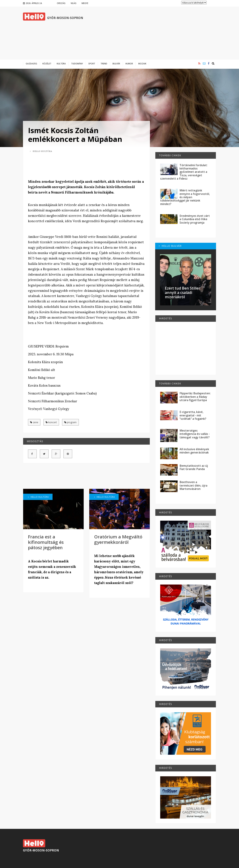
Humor (129, 64)
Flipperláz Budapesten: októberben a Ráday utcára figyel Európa (195, 397)
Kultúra (61, 64)
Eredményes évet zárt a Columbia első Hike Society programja (195, 219)
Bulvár (116, 64)
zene (34, 422)
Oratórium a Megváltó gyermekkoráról (118, 539)
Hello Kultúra (41, 151)
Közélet (47, 64)
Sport (92, 64)
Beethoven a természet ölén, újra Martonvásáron (193, 485)
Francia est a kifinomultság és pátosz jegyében (46, 542)
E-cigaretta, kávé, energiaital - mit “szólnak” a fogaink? (193, 415)
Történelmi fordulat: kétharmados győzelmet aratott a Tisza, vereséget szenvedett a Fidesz (184, 172)
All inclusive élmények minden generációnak (194, 451)
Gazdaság (31, 64)
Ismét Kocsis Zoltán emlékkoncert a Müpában (75, 135)
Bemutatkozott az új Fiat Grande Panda (194, 467)
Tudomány (77, 64)
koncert (51, 422)
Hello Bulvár (170, 246)
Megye (85, 3)
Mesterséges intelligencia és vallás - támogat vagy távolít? (195, 434)
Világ (73, 3)
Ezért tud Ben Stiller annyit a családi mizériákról (182, 293)
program (70, 422)
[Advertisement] (153, 33)
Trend (104, 64)
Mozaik (142, 64)
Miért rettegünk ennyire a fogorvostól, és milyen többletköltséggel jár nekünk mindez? (185, 197)
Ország (61, 3)
